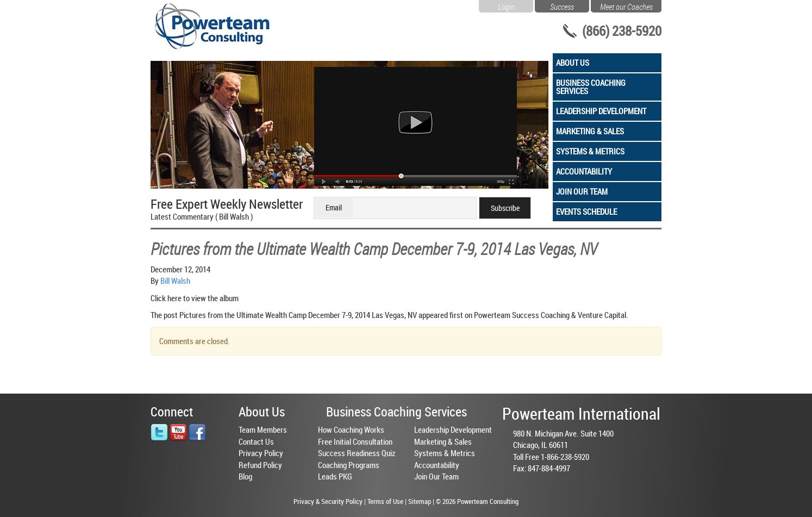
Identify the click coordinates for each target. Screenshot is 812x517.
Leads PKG (335, 476)
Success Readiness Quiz (357, 453)
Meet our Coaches (626, 5)
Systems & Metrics (590, 151)
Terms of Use (385, 501)
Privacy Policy (261, 453)
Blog (245, 476)
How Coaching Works (351, 429)
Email (334, 207)
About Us (573, 63)
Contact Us (256, 441)
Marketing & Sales (590, 131)
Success (562, 5)
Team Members (263, 429)
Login (506, 5)
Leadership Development (601, 111)
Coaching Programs (349, 465)
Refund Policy (260, 465)
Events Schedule (586, 211)
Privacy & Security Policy (328, 501)
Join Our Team (582, 191)
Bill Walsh (175, 281)
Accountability (584, 171)
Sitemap (420, 501)
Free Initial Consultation (355, 441)
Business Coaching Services (591, 87)
